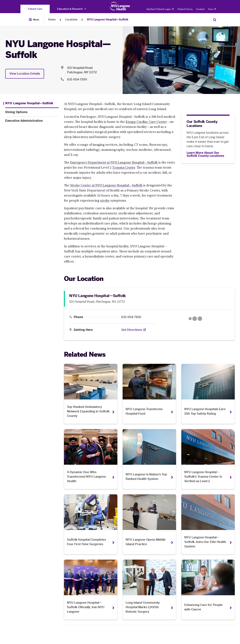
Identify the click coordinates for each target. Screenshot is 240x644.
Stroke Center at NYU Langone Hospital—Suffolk (106, 186)
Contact (200, 9)
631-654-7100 (131, 317)
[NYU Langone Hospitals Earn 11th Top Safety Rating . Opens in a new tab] (208, 394)
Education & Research (72, 9)
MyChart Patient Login (160, 9)
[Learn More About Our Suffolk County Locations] (208, 154)
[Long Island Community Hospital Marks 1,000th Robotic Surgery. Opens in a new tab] (149, 590)
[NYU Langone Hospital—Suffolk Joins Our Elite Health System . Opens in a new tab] (208, 524)
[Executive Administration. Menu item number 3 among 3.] (32, 121)
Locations (71, 20)
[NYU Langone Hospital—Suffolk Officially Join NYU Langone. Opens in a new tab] (91, 590)
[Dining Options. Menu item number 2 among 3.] (32, 112)
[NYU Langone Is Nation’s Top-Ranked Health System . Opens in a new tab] (149, 459)
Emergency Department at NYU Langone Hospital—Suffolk (114, 163)
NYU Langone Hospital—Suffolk (108, 20)
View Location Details (25, 74)
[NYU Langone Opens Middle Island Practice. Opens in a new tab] (149, 524)
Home (52, 20)
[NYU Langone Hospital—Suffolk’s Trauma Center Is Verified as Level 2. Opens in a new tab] (208, 459)
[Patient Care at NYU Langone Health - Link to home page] (120, 6)
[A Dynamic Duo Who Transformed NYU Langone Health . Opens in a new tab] (91, 459)
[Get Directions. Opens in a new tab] (132, 330)
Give (212, 9)
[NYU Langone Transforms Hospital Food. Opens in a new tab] (149, 394)
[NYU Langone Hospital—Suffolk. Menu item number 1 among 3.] (28, 103)
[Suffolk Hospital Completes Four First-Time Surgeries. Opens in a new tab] (91, 524)
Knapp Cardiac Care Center (146, 122)
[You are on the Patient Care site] (35, 9)
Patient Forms (185, 9)
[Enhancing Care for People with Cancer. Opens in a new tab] (208, 590)
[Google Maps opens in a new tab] (195, 319)
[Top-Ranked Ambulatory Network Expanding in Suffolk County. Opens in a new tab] (91, 394)
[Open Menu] (34, 20)
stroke (105, 201)
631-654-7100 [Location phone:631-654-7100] (77, 79)
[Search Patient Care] (215, 20)
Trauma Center (124, 168)
